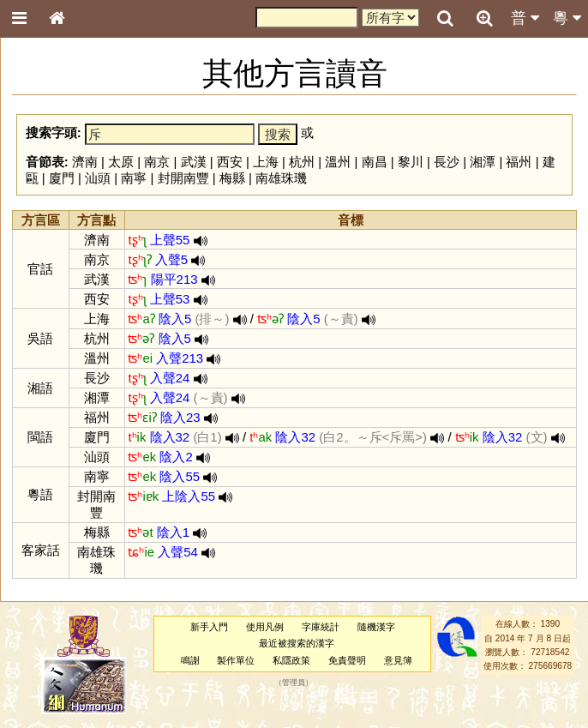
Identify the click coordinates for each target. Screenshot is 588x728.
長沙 (447, 162)
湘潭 (483, 162)
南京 (157, 162)
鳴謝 (190, 660)
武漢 (194, 162)
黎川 (411, 162)
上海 (266, 162)
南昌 (375, 162)
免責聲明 (347, 660)
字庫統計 (321, 627)
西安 (230, 162)
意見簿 (398, 660)
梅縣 (232, 178)
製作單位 (236, 660)
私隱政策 (291, 660)
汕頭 (98, 178)
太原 (121, 162)
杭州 (302, 162)
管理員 (294, 683)
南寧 (134, 178)
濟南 (85, 162)
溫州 (338, 162)
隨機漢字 (376, 627)
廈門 (62, 178)
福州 (519, 162)
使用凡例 (265, 627)
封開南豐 (183, 178)
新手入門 (209, 627)
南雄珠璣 (281, 178)
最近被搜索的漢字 (297, 643)
